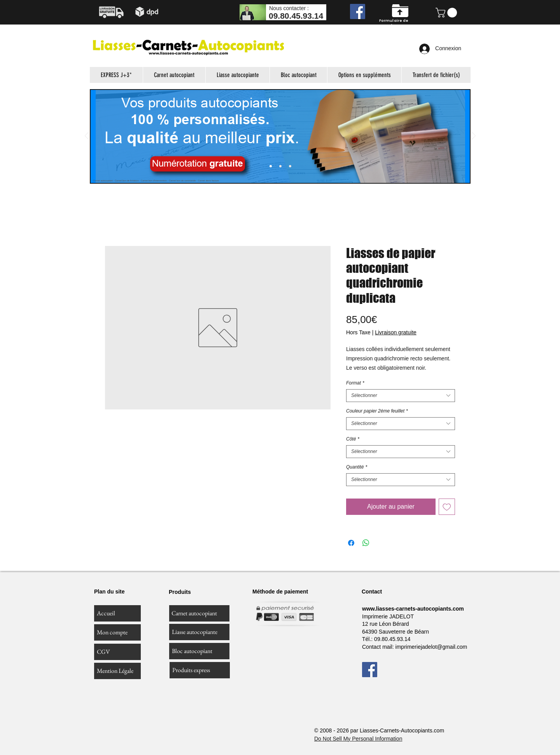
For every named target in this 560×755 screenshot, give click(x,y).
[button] (447, 13)
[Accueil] (117, 613)
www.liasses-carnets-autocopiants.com (413, 609)
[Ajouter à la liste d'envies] (447, 507)
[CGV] (117, 652)
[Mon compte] (117, 632)
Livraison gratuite (396, 332)
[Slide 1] (271, 166)
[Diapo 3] (280, 166)
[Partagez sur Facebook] (351, 543)
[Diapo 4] (290, 166)
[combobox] (401, 396)
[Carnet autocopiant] (199, 613)
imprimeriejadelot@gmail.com (431, 647)
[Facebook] (358, 11)
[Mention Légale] (117, 671)
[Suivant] (474, 136)
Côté (353, 439)
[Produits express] (200, 670)
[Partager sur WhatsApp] (366, 543)
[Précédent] (87, 136)
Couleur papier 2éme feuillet (377, 411)
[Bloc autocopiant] (199, 651)
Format (355, 383)
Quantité (357, 467)
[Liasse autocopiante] (199, 632)
